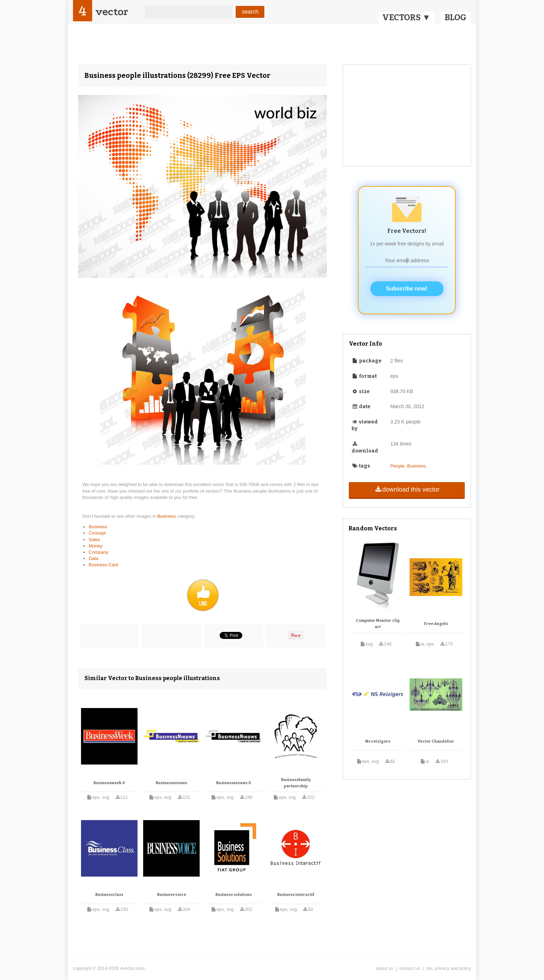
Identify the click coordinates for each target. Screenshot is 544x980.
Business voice (172, 895)
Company (98, 552)
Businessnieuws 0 (234, 783)
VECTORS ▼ (406, 17)
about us (384, 968)
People (397, 466)
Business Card (104, 565)
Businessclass (109, 895)
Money (95, 546)
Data (93, 558)
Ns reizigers (378, 741)
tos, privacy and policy (449, 968)
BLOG (455, 17)
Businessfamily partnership (296, 783)
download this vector (407, 489)
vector (112, 12)
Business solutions (234, 895)
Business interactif (296, 895)
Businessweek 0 (109, 783)
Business (167, 516)
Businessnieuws (171, 783)
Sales (94, 540)
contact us (410, 968)
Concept (97, 533)
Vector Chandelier (436, 741)
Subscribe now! (407, 289)
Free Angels (436, 624)
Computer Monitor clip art (378, 624)
